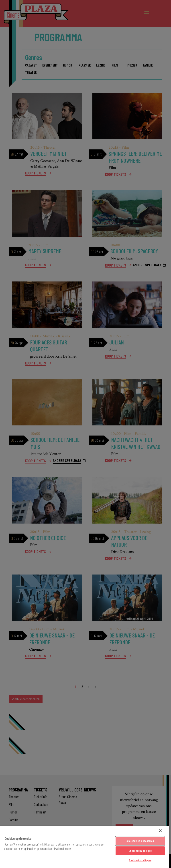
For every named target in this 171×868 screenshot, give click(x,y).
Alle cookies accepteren (140, 841)
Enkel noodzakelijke (140, 851)
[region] (85, 847)
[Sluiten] (160, 831)
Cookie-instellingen (140, 860)
